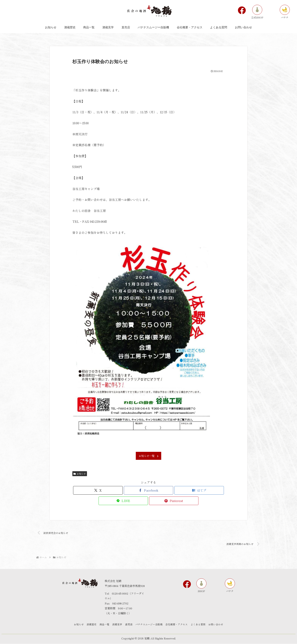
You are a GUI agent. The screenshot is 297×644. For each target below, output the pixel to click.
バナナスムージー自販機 (150, 625)
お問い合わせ (219, 625)
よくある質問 (201, 625)
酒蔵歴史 (89, 625)
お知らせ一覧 (148, 456)
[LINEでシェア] (123, 501)
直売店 (129, 625)
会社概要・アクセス (178, 625)
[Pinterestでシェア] (174, 501)
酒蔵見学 (116, 625)
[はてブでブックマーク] (199, 490)
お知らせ (80, 474)
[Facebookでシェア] (148, 490)
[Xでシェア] (98, 490)
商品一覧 (103, 625)
